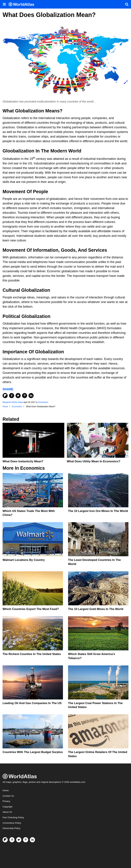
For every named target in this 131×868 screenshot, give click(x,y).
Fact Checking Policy (13, 817)
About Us (7, 812)
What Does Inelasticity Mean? (23, 461)
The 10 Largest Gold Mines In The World (96, 609)
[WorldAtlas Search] (127, 4)
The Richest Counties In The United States (32, 654)
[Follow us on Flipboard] (5, 840)
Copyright (8, 807)
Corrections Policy (12, 823)
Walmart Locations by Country (24, 560)
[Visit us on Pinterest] (26, 840)
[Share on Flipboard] (5, 396)
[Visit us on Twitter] (19, 840)
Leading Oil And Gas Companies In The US (32, 703)
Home (6, 790)
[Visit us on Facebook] (12, 840)
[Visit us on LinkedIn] (32, 840)
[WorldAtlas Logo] (23, 4)
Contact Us (8, 796)
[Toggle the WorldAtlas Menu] (4, 4)
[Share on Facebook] (12, 396)
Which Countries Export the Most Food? (31, 609)
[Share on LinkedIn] (31, 396)
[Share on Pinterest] (25, 396)
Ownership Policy (11, 828)
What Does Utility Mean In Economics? (94, 461)
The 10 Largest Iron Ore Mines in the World (98, 511)
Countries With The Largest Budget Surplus (33, 752)
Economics (43, 402)
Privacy (6, 801)
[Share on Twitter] (18, 396)
